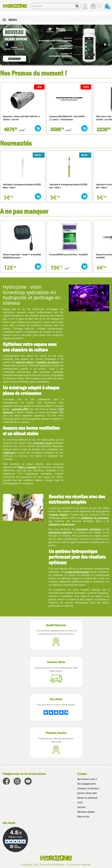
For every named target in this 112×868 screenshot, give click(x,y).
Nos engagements (86, 784)
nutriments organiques (89, 529)
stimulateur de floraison (62, 524)
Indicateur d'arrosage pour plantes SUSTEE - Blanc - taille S (22, 186)
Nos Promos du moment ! (34, 73)
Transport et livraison (88, 788)
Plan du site (83, 817)
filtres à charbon (27, 467)
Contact (81, 807)
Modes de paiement (87, 798)
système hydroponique (77, 572)
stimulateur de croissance (95, 518)
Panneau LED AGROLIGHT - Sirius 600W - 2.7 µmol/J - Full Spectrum (67, 118)
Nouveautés (16, 143)
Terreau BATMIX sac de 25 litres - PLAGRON (68, 255)
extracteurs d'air (42, 443)
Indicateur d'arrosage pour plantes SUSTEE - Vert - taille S (69, 186)
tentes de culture (25, 362)
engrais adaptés (59, 515)
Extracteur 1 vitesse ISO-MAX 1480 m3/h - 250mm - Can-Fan (22, 118)
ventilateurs (9, 453)
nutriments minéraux (60, 532)
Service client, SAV (87, 793)
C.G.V (80, 803)
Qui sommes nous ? (87, 779)
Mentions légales (86, 812)
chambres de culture (48, 362)
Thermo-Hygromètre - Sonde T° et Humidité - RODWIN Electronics (22, 256)
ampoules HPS (20, 409)
